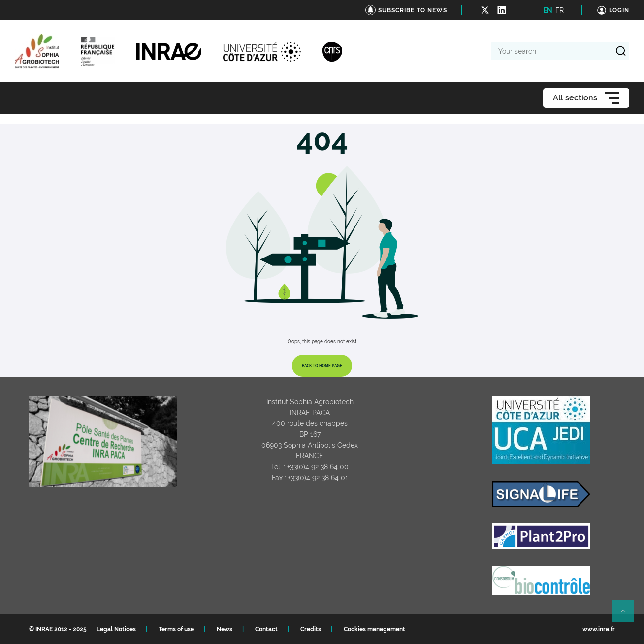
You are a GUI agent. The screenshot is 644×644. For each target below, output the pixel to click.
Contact (266, 629)
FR (560, 10)
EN (548, 10)
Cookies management (374, 629)
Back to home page (322, 366)
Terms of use (176, 629)
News (225, 629)
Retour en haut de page (627, 615)
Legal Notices (116, 629)
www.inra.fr (599, 629)
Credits (311, 629)
